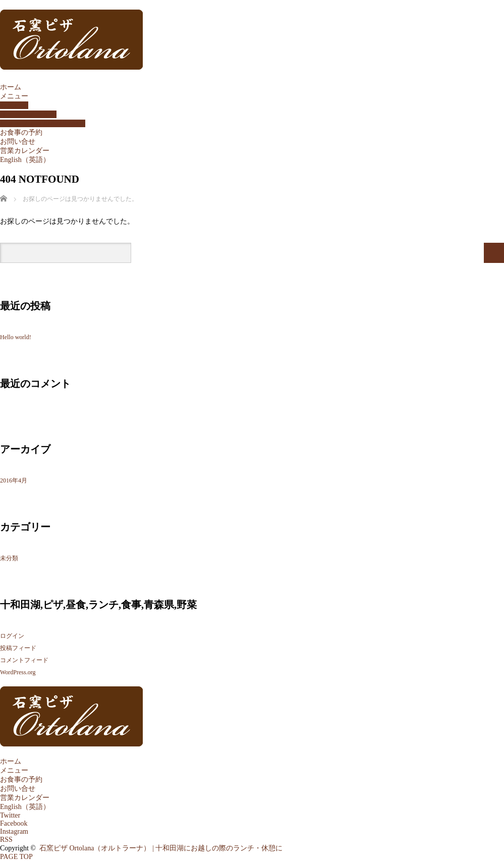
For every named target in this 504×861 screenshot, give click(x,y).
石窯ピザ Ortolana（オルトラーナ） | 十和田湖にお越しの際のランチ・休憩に (161, 848)
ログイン (12, 636)
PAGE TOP (16, 857)
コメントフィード (24, 660)
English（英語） (25, 160)
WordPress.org (18, 672)
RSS (6, 840)
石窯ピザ (14, 105)
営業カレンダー (25, 151)
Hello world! (16, 337)
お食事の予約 (21, 132)
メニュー (14, 96)
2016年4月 (14, 480)
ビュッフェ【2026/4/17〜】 (43, 123)
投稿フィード (18, 648)
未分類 (9, 558)
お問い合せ (18, 142)
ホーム (11, 87)
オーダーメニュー (28, 114)
